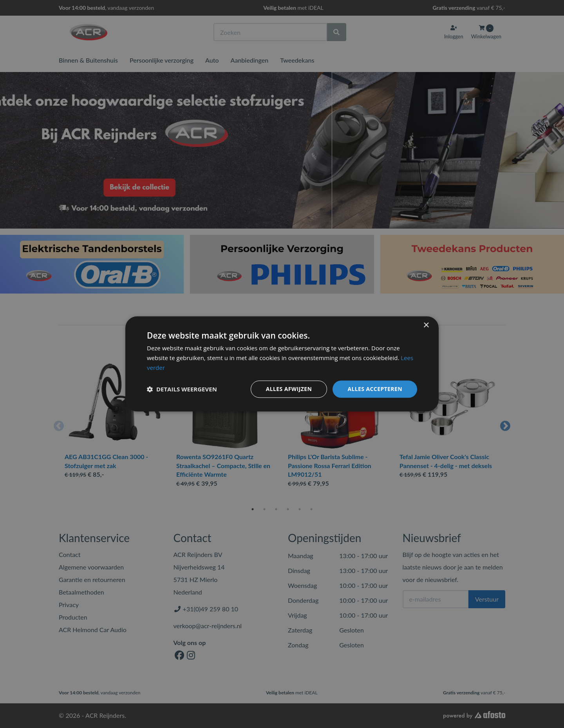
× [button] (426, 325)
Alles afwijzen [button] (289, 389)
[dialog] (282, 364)
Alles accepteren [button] (375, 389)
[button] (182, 389)
